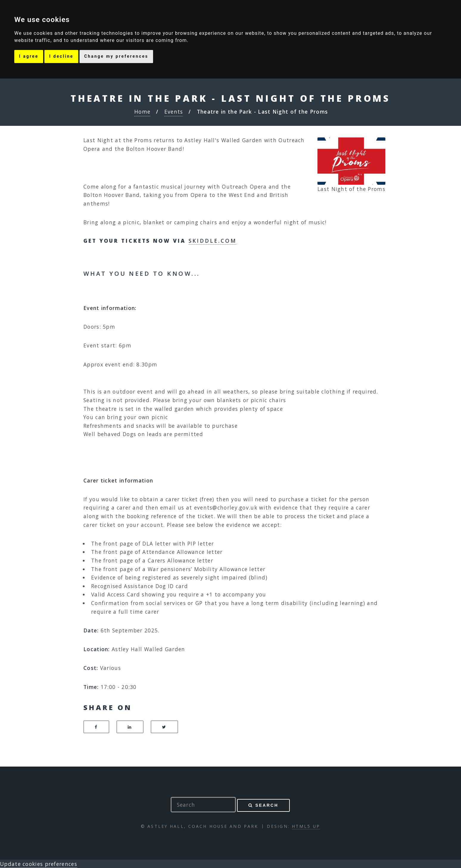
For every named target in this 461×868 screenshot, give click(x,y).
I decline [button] (61, 56)
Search (267, 805)
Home (142, 112)
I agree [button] (29, 56)
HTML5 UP (306, 826)
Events (174, 112)
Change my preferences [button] (116, 56)
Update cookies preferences (39, 864)
